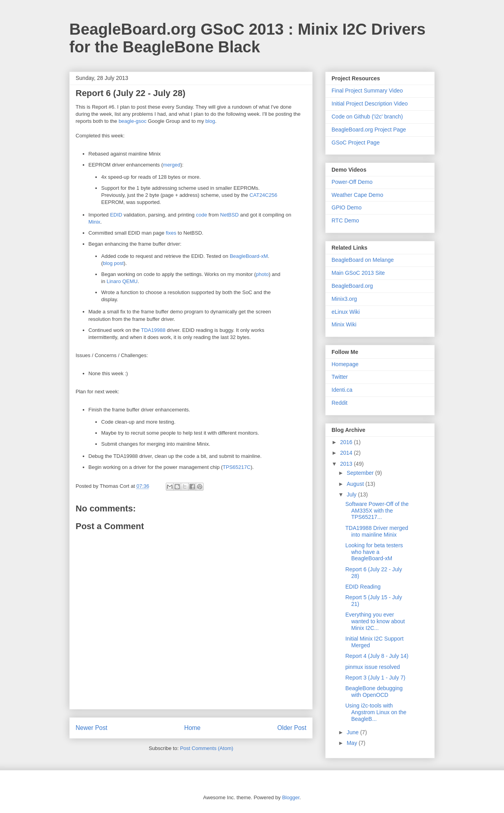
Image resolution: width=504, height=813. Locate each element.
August (356, 484)
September (361, 473)
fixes (171, 233)
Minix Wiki (344, 324)
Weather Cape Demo (357, 195)
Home (193, 728)
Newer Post (92, 728)
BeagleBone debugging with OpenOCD (374, 692)
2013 (347, 464)
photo (262, 274)
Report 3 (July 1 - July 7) (375, 678)
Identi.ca (342, 390)
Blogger (291, 797)
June (353, 732)
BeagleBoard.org (352, 286)
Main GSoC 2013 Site (358, 273)
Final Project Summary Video (367, 91)
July (352, 494)
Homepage (345, 364)
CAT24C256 (264, 195)
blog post (113, 263)
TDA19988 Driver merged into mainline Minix (377, 531)
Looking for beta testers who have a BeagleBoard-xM (374, 552)
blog (210, 121)
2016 (347, 442)
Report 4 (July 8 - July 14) (377, 656)
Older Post (292, 728)
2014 (347, 453)
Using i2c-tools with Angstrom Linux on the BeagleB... (376, 712)
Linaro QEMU (122, 281)
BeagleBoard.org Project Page (369, 130)
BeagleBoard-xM (249, 256)
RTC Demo (345, 220)
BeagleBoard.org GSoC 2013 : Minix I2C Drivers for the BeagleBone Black (247, 38)
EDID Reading (363, 587)
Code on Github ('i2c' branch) (367, 117)
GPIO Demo (346, 207)
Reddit (339, 403)
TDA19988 (153, 330)
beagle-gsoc (132, 121)
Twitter (340, 377)
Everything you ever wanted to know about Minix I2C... (375, 621)
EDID (116, 215)
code (202, 215)
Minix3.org (344, 299)
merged (172, 165)
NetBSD (229, 215)
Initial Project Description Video (370, 104)
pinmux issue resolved (373, 667)
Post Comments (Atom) (207, 748)
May (352, 743)
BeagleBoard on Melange (363, 260)
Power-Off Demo (352, 182)
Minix (94, 222)
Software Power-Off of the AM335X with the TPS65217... (377, 511)
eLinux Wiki (346, 312)
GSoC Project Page (356, 143)
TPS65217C (237, 467)
